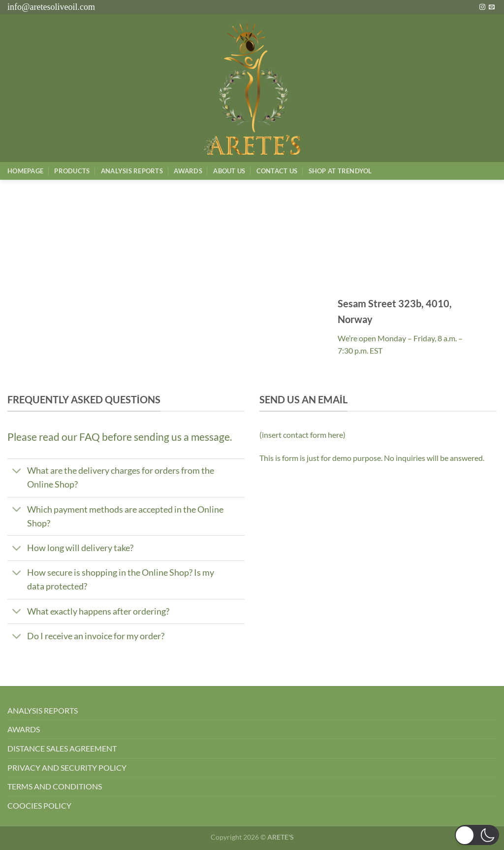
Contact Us (277, 171)
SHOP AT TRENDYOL (340, 171)
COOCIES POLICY (39, 805)
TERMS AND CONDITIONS (55, 786)
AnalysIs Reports (132, 171)
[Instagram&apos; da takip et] (482, 7)
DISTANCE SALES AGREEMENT (62, 748)
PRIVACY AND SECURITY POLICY (67, 768)
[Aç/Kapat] (17, 472)
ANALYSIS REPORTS (43, 710)
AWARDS (24, 729)
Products (72, 171)
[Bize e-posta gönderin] (492, 7)
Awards (188, 171)
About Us (229, 171)
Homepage (25, 171)
